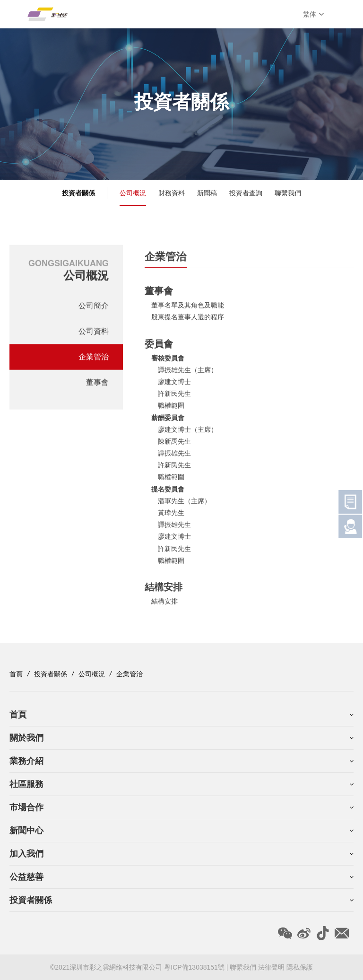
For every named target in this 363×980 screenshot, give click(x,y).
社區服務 (26, 784)
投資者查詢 (246, 193)
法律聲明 (271, 967)
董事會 (97, 384)
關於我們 (26, 738)
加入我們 (26, 854)
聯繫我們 (288, 193)
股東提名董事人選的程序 (188, 320)
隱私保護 (300, 967)
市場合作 (26, 807)
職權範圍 (171, 409)
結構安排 (164, 604)
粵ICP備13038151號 (195, 967)
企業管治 (94, 359)
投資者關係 (51, 674)
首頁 (16, 674)
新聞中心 (26, 831)
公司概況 (133, 193)
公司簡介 (94, 308)
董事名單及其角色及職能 (188, 308)
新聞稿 (207, 193)
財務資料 (172, 193)
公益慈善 (26, 877)
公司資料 (94, 333)
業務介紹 (26, 761)
